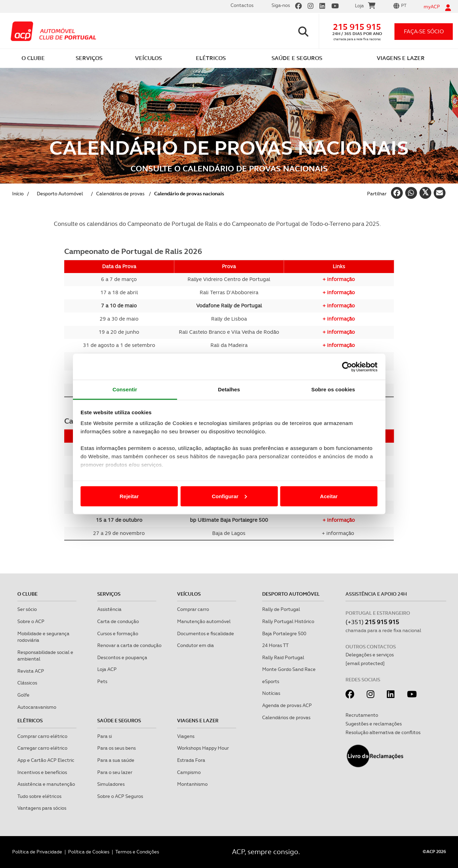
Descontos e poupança (122, 657)
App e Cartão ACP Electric (46, 760)
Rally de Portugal (281, 609)
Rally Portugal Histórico (288, 621)
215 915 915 (357, 27)
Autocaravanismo (37, 707)
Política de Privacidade (37, 852)
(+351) (372, 622)
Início (18, 194)
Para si (105, 736)
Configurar (229, 496)
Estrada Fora (191, 760)
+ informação (339, 279)
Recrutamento (362, 715)
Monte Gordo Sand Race (289, 669)
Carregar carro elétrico (42, 748)
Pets (102, 681)
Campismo (189, 772)
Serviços (109, 594)
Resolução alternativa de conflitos (383, 732)
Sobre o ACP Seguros (120, 796)
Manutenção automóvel (204, 621)
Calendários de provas (120, 194)
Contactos (242, 5)
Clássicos (27, 683)
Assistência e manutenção (46, 784)
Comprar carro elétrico (42, 736)
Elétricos (30, 721)
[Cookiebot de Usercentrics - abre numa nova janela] (347, 367)
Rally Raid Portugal (283, 657)
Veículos (189, 594)
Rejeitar (129, 496)
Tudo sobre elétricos (39, 796)
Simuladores (111, 784)
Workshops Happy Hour (203, 748)
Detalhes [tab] (229, 389)
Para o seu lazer (115, 772)
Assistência (109, 609)
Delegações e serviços (370, 655)
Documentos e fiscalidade (206, 633)
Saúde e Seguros (119, 721)
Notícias (271, 693)
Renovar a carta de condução (129, 645)
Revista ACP (31, 671)
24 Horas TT (275, 645)
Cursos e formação (118, 633)
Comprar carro (193, 609)
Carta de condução (118, 621)
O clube (27, 594)
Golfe (23, 695)
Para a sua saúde (116, 760)
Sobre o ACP (31, 621)
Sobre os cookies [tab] (333, 389)
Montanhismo (192, 784)
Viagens (186, 736)
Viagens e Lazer (198, 721)
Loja (365, 7)
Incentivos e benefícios (42, 772)
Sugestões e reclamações (374, 724)
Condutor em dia (195, 645)
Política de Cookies (89, 852)
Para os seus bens (116, 748)
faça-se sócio (424, 31)
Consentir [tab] (125, 389)
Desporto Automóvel (291, 594)
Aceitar (329, 496)
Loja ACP (107, 669)
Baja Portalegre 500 (284, 633)
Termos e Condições (137, 852)
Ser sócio (27, 609)
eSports (271, 681)
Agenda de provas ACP (287, 705)
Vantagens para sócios (42, 808)
